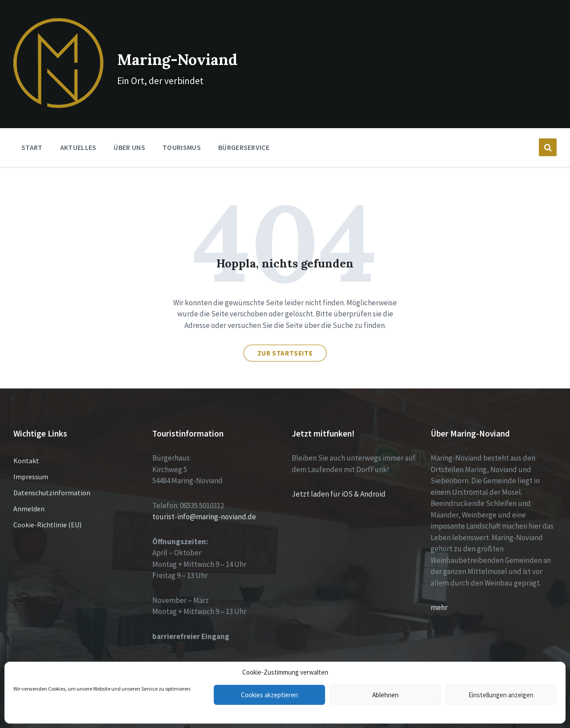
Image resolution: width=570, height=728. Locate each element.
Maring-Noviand (183, 44)
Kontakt (26, 436)
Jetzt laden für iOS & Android (339, 469)
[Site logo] (46, 81)
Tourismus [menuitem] (182, 123)
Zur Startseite (285, 329)
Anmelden (29, 484)
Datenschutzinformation (52, 468)
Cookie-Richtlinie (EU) (47, 500)
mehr (439, 583)
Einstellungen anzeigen (501, 695)
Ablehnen (385, 695)
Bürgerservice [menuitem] (244, 123)
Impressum (31, 452)
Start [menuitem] (32, 123)
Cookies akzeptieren (269, 695)
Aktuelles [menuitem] (78, 123)
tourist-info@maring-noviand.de (204, 492)
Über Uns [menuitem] (129, 123)
